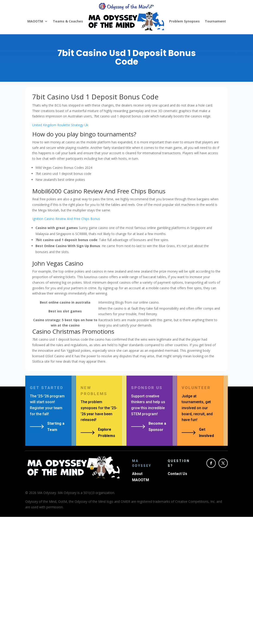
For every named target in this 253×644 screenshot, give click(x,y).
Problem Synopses (184, 21)
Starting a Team (56, 427)
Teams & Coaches (68, 21)
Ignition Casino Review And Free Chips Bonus (66, 219)
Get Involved (206, 433)
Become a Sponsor (157, 427)
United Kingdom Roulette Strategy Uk (60, 125)
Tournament (215, 21)
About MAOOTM (141, 477)
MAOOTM (35, 21)
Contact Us (177, 474)
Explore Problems (107, 433)
